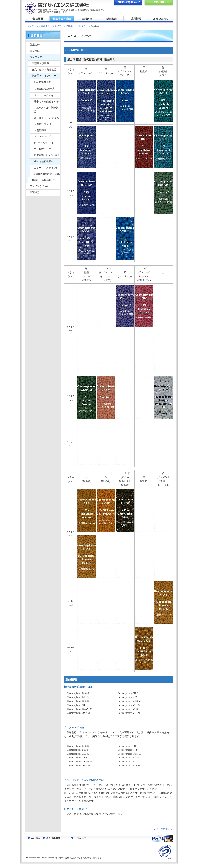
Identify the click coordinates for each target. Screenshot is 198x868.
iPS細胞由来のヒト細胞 (47, 174)
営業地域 (35, 51)
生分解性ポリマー (44, 149)
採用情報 (136, 19)
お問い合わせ (161, 19)
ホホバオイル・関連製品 (46, 110)
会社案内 (34, 838)
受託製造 (111, 19)
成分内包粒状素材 (44, 161)
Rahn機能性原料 (43, 82)
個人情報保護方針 (55, 838)
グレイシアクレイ (44, 143)
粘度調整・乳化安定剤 (46, 155)
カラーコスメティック (46, 168)
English (159, 3)
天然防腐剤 (40, 130)
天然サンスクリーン (45, 124)
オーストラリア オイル (47, 118)
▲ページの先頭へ (163, 829)
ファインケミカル (40, 186)
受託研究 (87, 19)
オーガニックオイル (45, 95)
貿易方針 (35, 45)
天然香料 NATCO (44, 89)
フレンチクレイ (43, 136)
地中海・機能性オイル (46, 102)
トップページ (32, 26)
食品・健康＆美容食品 (44, 70)
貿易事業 (62, 19)
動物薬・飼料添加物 (43, 180)
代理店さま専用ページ (128, 3)
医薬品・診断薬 (40, 63)
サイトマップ (78, 838)
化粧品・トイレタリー (77, 26)
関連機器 (35, 192)
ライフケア (58, 26)
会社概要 (37, 19)
